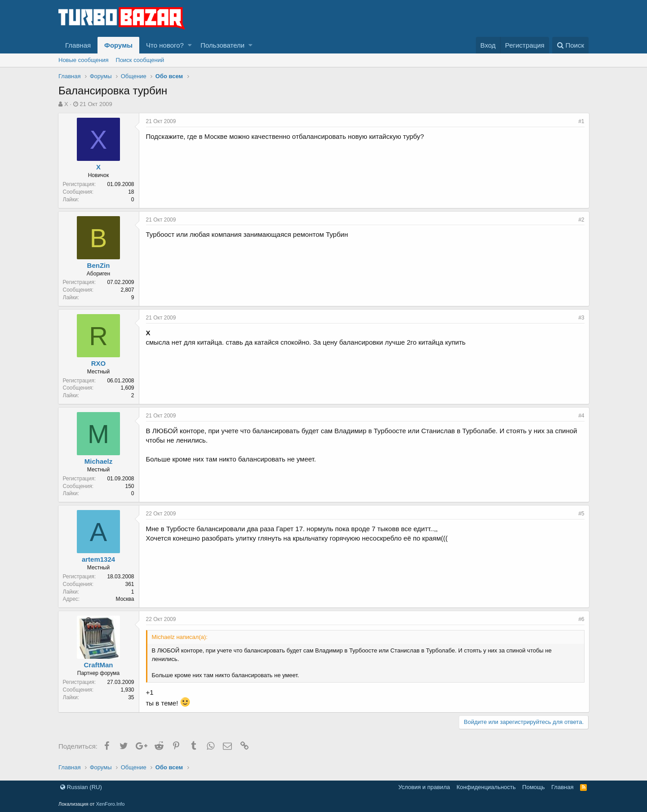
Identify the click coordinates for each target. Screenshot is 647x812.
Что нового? (165, 45)
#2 (581, 220)
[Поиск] (570, 45)
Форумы (118, 45)
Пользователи (222, 45)
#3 (581, 318)
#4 (581, 416)
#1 (581, 121)
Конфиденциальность (486, 787)
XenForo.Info (111, 804)
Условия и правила (424, 787)
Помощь (533, 787)
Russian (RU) (81, 787)
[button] (190, 45)
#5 (581, 514)
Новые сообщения (84, 60)
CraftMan (99, 665)
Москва (126, 599)
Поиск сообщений (140, 60)
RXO (99, 363)
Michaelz (99, 461)
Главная (78, 45)
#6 (581, 619)
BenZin (99, 265)
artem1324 (99, 559)
